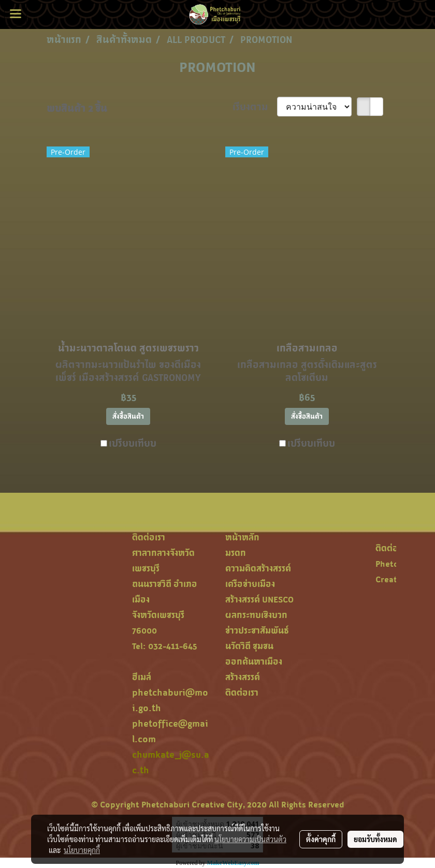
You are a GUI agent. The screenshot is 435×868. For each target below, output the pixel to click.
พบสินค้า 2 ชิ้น (77, 108)
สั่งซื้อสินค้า (128, 416)
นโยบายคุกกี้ (82, 850)
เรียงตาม (255, 107)
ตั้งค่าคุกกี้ (321, 839)
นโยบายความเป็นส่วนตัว (250, 839)
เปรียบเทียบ (133, 443)
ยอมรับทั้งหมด (375, 839)
